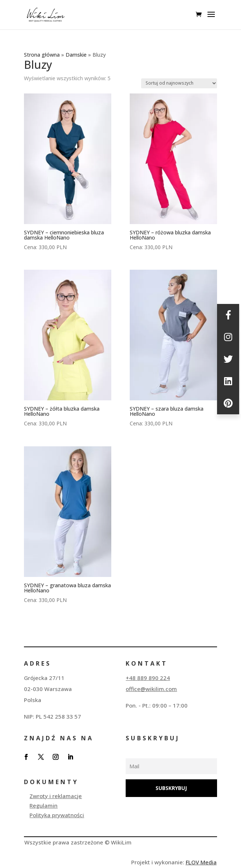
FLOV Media (201, 862)
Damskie (76, 55)
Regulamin (43, 805)
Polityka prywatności (57, 815)
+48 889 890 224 (148, 678)
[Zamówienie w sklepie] (179, 83)
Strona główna (42, 55)
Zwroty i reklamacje (56, 796)
